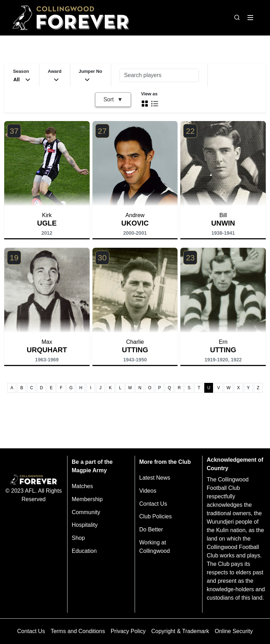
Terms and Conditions (78, 631)
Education (84, 551)
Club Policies (155, 516)
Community (86, 512)
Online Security (234, 631)
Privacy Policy (128, 631)
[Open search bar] (237, 18)
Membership (87, 499)
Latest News (155, 478)
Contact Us (153, 504)
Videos (148, 491)
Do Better (151, 529)
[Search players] (159, 75)
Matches (82, 486)
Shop (78, 538)
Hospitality (85, 525)
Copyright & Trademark (180, 631)
